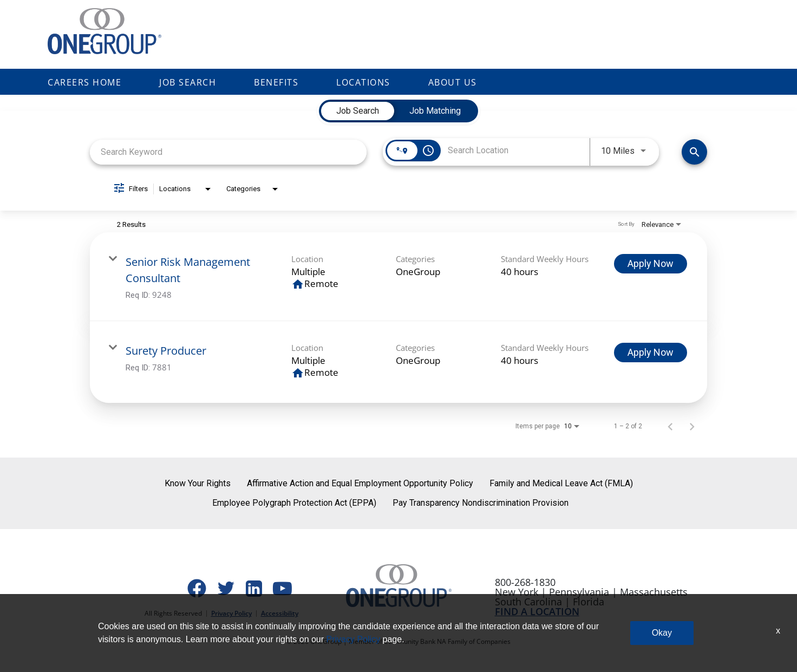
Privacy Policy (231, 613)
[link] (398, 277)
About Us (453, 82)
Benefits (276, 82)
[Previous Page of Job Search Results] (670, 426)
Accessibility (280, 613)
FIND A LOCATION (537, 611)
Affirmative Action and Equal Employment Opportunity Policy (360, 483)
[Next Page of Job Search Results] (692, 426)
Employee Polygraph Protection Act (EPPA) (294, 503)
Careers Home (84, 82)
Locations (363, 82)
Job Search (188, 82)
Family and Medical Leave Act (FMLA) (561, 483)
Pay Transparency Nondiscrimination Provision (481, 503)
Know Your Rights (198, 483)
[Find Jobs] (694, 152)
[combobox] (228, 152)
